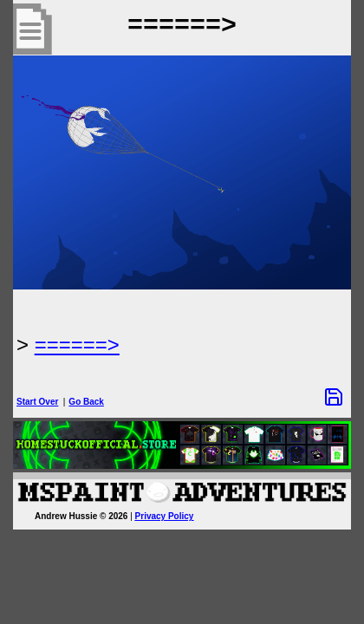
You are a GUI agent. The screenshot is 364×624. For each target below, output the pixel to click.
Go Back (86, 402)
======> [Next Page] (77, 344)
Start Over (37, 402)
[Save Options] (334, 397)
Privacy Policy (165, 516)
